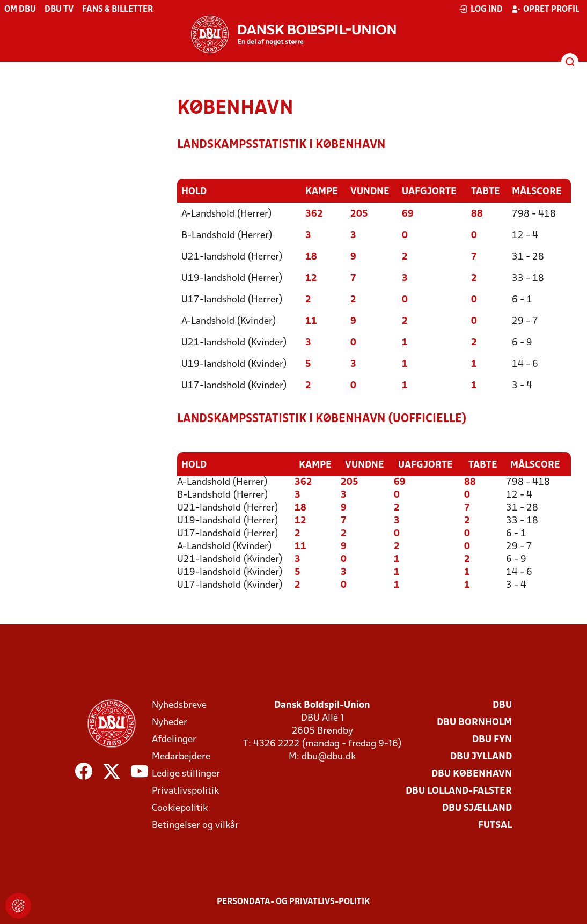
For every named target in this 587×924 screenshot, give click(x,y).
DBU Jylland (481, 756)
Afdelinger (174, 739)
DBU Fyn (492, 739)
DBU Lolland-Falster (459, 790)
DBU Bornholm (474, 722)
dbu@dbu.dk (329, 756)
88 (477, 214)
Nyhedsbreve (179, 704)
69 (408, 214)
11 (311, 321)
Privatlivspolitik (185, 790)
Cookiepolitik (180, 807)
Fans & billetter (118, 10)
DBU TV (59, 10)
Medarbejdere (181, 756)
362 (314, 214)
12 (311, 278)
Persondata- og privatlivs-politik (293, 901)
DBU (502, 704)
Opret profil (545, 9)
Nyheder (170, 722)
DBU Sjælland (477, 807)
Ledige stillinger (186, 773)
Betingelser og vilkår (195, 825)
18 (311, 257)
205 (359, 214)
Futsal (495, 825)
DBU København (472, 773)
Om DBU (20, 10)
